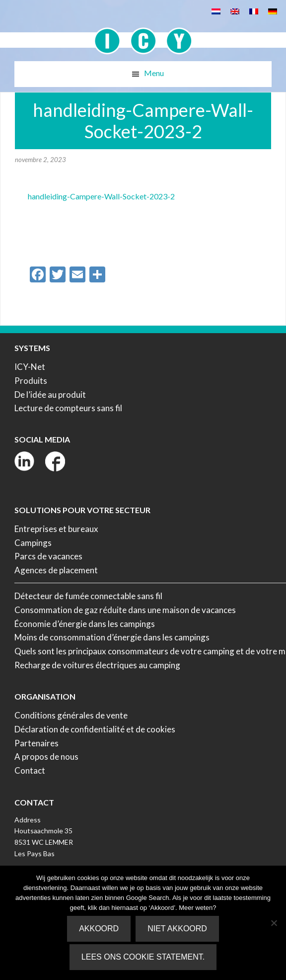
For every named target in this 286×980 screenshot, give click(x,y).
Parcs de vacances (48, 556)
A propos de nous (46, 757)
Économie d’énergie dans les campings (85, 624)
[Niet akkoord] (274, 923)
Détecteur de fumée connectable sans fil (88, 596)
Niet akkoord (177, 929)
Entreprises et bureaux (56, 529)
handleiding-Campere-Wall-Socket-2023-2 (101, 196)
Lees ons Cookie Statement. (143, 957)
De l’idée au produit (50, 395)
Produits (31, 381)
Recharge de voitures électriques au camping (97, 665)
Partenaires (36, 743)
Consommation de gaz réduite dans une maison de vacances (125, 610)
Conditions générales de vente (71, 715)
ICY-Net (30, 367)
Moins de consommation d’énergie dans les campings (112, 637)
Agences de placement (56, 570)
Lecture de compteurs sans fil (68, 408)
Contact (30, 770)
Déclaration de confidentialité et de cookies (95, 729)
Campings (33, 543)
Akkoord (99, 929)
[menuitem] (216, 11)
